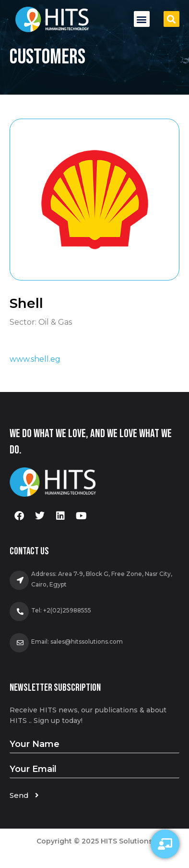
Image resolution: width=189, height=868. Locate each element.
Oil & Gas (55, 322)
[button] (142, 19)
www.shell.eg (35, 359)
